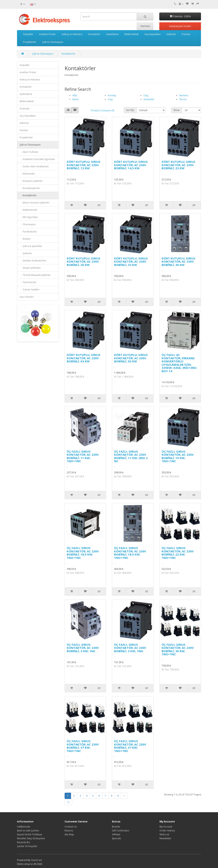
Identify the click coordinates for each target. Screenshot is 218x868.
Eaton (76, 99)
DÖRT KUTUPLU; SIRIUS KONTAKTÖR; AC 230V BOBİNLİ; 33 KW (131, 262)
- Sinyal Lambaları (30, 268)
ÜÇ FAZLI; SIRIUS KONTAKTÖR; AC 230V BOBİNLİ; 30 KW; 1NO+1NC (178, 649)
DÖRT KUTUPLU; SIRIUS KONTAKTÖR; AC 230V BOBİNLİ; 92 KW (131, 358)
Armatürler (94, 34)
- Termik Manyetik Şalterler (35, 275)
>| (68, 802)
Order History (167, 831)
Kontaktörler (69, 54)
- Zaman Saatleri (29, 289)
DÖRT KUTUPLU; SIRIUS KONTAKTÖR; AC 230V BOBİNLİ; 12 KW (84, 165)
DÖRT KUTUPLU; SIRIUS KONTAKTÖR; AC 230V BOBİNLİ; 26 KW (84, 262)
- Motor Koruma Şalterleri (35, 203)
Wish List (164, 834)
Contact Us (71, 827)
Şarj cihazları (27, 297)
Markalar (145, 26)
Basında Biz (23, 842)
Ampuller (28, 34)
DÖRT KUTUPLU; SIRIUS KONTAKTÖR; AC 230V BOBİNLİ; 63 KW (84, 358)
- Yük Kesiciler (28, 282)
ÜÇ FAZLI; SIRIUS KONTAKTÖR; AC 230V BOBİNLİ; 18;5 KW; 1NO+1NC (83, 553)
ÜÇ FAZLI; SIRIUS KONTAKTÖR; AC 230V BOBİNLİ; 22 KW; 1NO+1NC (178, 553)
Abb (75, 95)
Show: (177, 110)
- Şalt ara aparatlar (31, 246)
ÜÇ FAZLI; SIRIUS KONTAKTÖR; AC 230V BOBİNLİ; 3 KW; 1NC (83, 648)
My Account (166, 827)
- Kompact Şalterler (31, 181)
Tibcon (183, 99)
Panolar (186, 34)
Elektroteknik (132, 34)
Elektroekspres (25, 864)
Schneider (149, 99)
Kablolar (171, 34)
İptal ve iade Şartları (28, 831)
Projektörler (30, 42)
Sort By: (130, 110)
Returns (69, 831)
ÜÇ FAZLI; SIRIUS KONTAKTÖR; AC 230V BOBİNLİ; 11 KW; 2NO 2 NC (131, 456)
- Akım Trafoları (29, 152)
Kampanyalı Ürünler (180, 26)
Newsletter (165, 838)
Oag (110, 99)
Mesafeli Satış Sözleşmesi (31, 838)
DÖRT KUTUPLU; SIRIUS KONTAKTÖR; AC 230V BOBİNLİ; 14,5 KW (131, 165)
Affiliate (116, 834)
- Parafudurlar (28, 232)
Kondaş (112, 95)
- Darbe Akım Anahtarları (34, 166)
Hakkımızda (23, 827)
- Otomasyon (28, 224)
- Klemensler (27, 174)
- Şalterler (26, 253)
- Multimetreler (29, 210)
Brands (116, 827)
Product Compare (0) (102, 110)
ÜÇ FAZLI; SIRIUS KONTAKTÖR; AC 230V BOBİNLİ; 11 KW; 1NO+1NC (83, 456)
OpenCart (36, 860)
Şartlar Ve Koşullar (27, 846)
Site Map (69, 834)
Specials (116, 838)
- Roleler (25, 239)
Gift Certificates (120, 831)
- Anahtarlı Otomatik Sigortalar (37, 159)
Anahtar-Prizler (47, 34)
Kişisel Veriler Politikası (30, 834)
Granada (24, 108)
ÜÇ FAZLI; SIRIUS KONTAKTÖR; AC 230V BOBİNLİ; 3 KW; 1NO (130, 648)
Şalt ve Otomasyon (53, 42)
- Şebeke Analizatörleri (33, 261)
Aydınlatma (112, 34)
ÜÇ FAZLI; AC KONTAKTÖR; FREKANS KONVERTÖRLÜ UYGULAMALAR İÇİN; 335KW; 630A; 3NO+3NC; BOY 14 (179, 363)
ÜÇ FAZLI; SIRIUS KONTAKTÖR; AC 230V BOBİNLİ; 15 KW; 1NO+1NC (178, 456)
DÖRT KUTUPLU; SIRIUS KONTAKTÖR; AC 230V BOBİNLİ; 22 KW (178, 165)
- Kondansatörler (30, 188)
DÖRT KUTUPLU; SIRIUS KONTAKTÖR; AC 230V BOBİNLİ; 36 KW (178, 262)
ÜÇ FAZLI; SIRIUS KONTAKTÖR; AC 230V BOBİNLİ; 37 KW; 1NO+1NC (83, 746)
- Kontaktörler (28, 195)
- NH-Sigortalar (29, 217)
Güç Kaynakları (153, 34)
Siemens (184, 95)
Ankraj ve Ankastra (72, 34)
